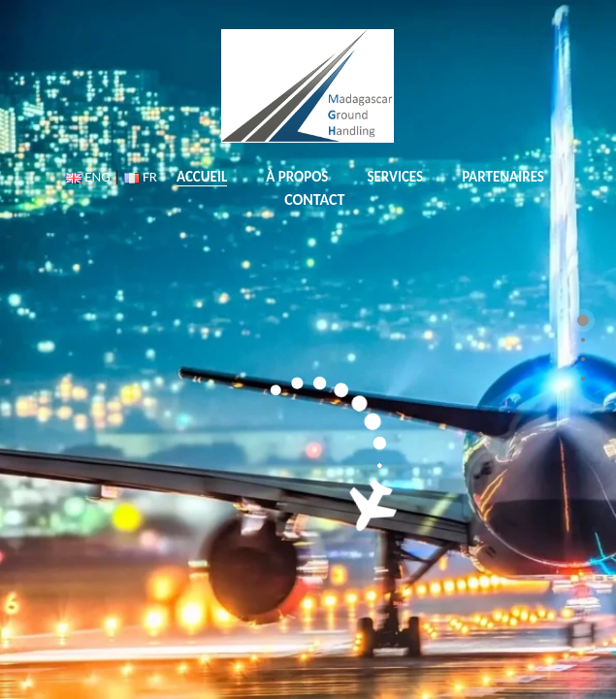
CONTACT (314, 200)
